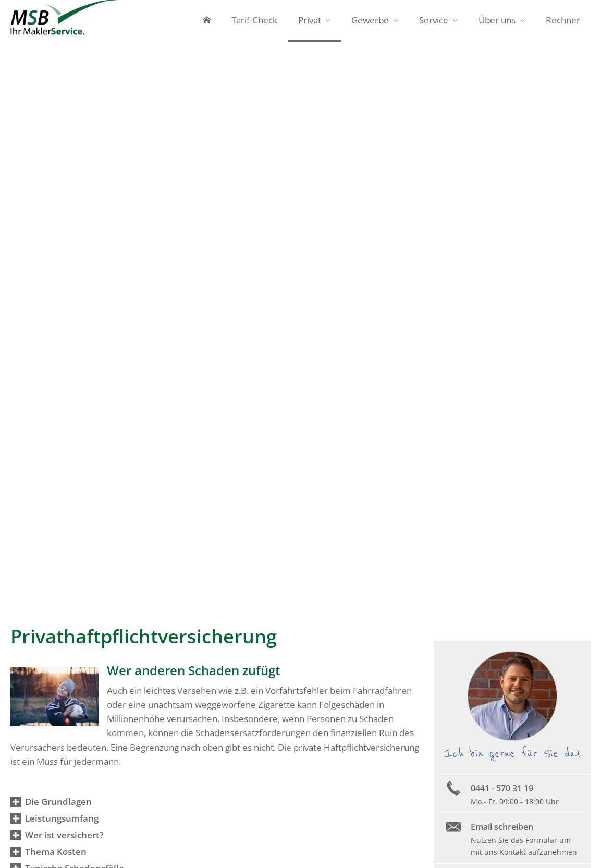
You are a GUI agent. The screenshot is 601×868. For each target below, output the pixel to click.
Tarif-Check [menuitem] (254, 20)
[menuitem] (207, 21)
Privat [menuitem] (310, 20)
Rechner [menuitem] (563, 20)
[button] (58, 802)
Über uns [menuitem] (497, 20)
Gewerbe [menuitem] (370, 20)
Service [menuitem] (434, 20)
